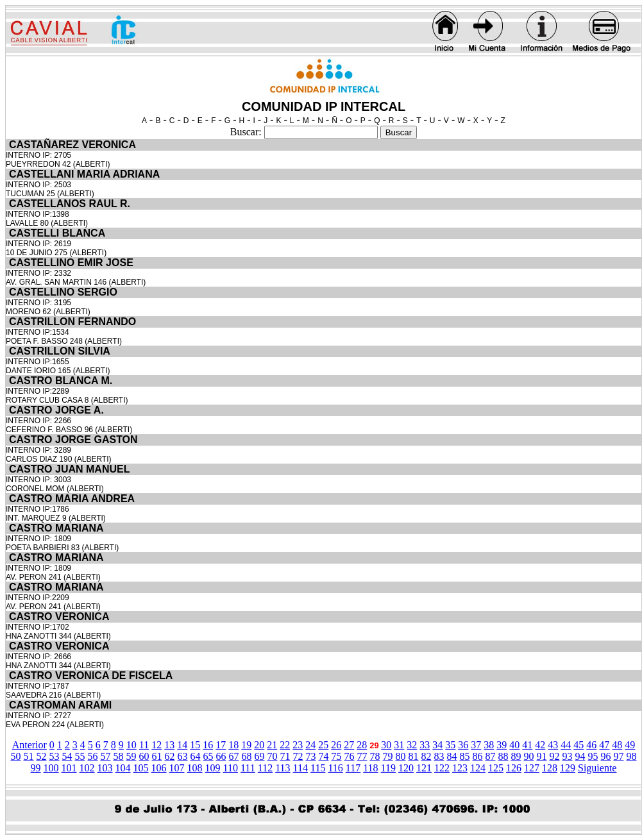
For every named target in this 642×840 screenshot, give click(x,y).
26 (336, 745)
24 (310, 745)
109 (213, 768)
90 (529, 756)
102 (87, 768)
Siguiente (597, 768)
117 (353, 768)
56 (93, 756)
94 (580, 756)
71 (285, 756)
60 (144, 756)
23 (298, 745)
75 (337, 756)
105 (141, 768)
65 (208, 756)
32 (412, 745)
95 (593, 756)
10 (131, 745)
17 (221, 745)
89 (516, 756)
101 (69, 768)
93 (568, 756)
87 (491, 756)
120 (406, 768)
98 (632, 756)
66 (221, 756)
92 (555, 756)
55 (80, 756)
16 (208, 745)
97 (619, 756)
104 (123, 768)
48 (617, 745)
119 (388, 768)
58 (119, 756)
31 (399, 745)
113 (283, 768)
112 (265, 768)
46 (591, 745)
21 (272, 745)
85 (465, 756)
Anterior (30, 745)
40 (514, 745)
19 (246, 745)
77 (362, 756)
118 (370, 768)
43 (553, 745)
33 (425, 745)
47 (604, 745)
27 (349, 745)
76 (350, 756)
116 (335, 768)
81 (414, 756)
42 (540, 745)
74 (324, 756)
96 (606, 756)
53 (55, 756)
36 (463, 745)
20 (259, 745)
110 (231, 768)
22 (285, 745)
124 (478, 768)
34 (437, 745)
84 (452, 756)
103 (105, 768)
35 (450, 745)
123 (460, 768)
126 (514, 768)
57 (106, 756)
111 (248, 768)
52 (42, 756)
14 (182, 745)
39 (502, 745)
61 (157, 756)
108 (195, 768)
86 (478, 756)
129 (568, 768)
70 (273, 756)
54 (67, 756)
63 (183, 756)
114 (300, 768)
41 (527, 745)
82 (427, 756)
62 (170, 756)
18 (233, 745)
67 (234, 756)
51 (29, 756)
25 (323, 745)
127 (532, 768)
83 (439, 756)
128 (550, 768)
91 (542, 756)
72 (298, 756)
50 (16, 756)
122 (442, 768)
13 (169, 745)
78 (375, 756)
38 (489, 745)
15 (195, 745)
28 (362, 745)
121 (424, 768)
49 (630, 745)
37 (476, 745)
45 (579, 745)
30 (386, 745)
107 (177, 768)
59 (131, 756)
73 (311, 756)
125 (496, 768)
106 (159, 768)
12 (156, 745)
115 (318, 768)
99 (36, 768)
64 (196, 756)
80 (401, 756)
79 (388, 756)
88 (503, 756)
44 (566, 745)
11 (144, 745)
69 (260, 756)
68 (247, 756)
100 (51, 768)
